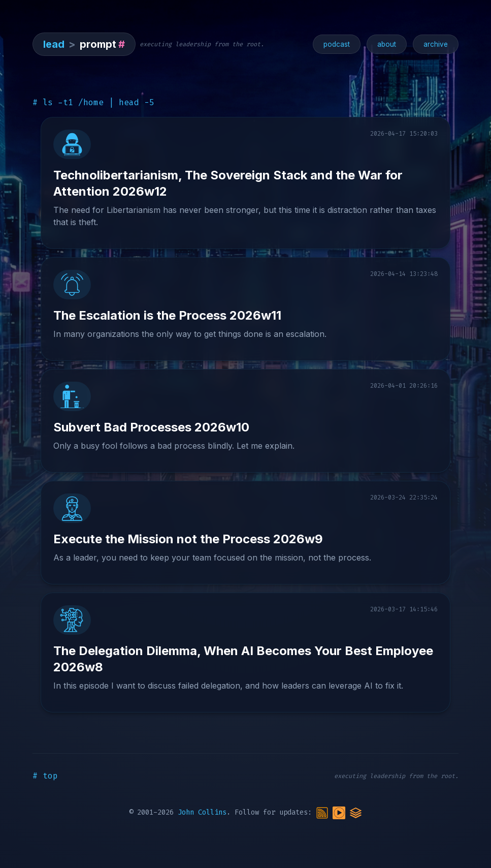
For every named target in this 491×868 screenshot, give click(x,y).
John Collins (202, 812)
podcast (337, 44)
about (387, 44)
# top (45, 776)
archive (436, 44)
